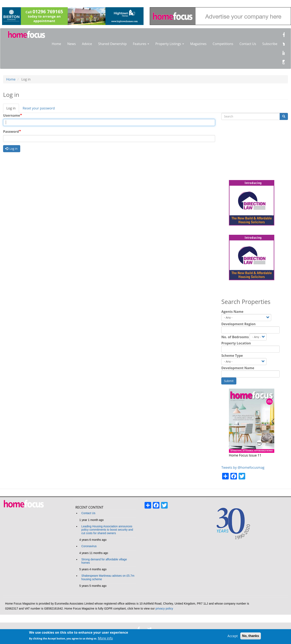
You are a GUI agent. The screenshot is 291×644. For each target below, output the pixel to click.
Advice (87, 44)
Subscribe (270, 44)
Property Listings (170, 44)
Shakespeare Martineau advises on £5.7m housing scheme (108, 577)
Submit (229, 381)
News (71, 44)
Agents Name (232, 312)
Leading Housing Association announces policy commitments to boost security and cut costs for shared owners (107, 530)
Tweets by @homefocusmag (243, 467)
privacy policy (164, 609)
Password (11, 132)
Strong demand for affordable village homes (104, 561)
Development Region (238, 324)
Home (56, 44)
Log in (13, 109)
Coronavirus (89, 546)
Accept (233, 636)
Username (12, 115)
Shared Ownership (112, 44)
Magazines (198, 44)
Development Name (238, 368)
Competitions (223, 44)
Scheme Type (232, 356)
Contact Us (248, 44)
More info (105, 638)
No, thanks (251, 636)
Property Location (236, 343)
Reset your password (39, 108)
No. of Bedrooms (235, 337)
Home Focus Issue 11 (245, 455)
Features (141, 44)
